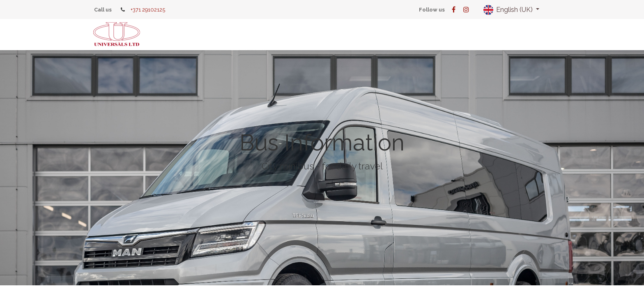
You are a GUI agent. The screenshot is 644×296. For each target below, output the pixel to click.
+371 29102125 (148, 10)
